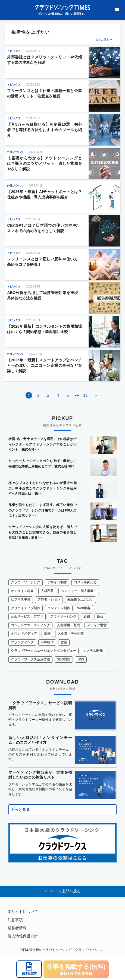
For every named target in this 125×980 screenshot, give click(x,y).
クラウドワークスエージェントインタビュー (43, 651)
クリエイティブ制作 (26, 608)
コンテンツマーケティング (30, 625)
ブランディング (22, 642)
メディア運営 (97, 625)
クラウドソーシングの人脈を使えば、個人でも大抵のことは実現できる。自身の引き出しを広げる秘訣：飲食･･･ (43, 532)
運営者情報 (17, 928)
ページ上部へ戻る (62, 891)
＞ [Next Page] (96, 395)
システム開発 (93, 651)
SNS (81, 659)
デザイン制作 (57, 582)
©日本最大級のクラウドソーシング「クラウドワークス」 (63, 950)
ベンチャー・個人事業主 (79, 591)
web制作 (47, 642)
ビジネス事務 (21, 599)
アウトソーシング (63, 617)
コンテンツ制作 (59, 608)
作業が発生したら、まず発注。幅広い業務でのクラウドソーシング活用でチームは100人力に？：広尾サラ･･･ (43, 510)
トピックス (14, 51)
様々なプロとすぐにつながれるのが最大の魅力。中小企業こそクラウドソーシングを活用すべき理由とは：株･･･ (43, 488)
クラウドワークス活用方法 (30, 659)
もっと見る (102, 39)
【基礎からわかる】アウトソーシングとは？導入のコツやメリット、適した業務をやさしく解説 (44, 163)
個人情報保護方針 (23, 936)
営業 (64, 642)
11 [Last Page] (86, 395)
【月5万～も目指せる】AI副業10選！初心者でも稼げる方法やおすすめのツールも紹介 (44, 130)
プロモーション (49, 599)
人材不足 (47, 591)
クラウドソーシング (26, 582)
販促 (100, 617)
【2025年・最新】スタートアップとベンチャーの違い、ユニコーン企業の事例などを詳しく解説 (44, 365)
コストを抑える (85, 582)
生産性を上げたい (80, 599)
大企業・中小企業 (71, 634)
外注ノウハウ (15, 152)
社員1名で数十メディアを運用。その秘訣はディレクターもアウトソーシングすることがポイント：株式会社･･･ (43, 444)
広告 (47, 634)
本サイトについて (23, 912)
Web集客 (84, 608)
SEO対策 (64, 659)
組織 (87, 617)
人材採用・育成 (68, 625)
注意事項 (15, 920)
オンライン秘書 (22, 591)
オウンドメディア (24, 634)
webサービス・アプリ (27, 617)
